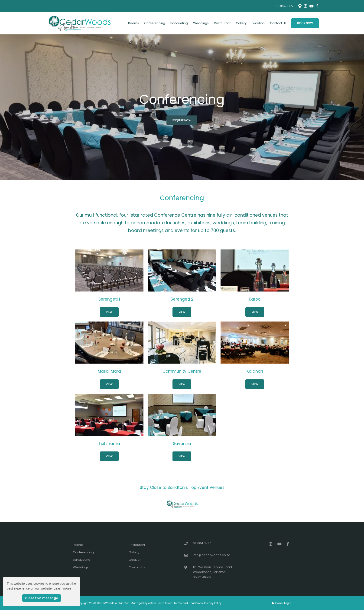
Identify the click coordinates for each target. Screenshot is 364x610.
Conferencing (155, 23)
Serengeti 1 (109, 299)
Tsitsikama (109, 444)
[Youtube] (311, 6)
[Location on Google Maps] (300, 6)
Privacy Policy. (213, 603)
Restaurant (222, 23)
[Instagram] (305, 6)
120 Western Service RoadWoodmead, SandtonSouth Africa (212, 572)
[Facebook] (317, 6)
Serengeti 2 (182, 299)
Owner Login (281, 603)
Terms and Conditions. (188, 603)
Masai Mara (109, 371)
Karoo (255, 299)
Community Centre (182, 371)
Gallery (241, 23)
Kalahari (255, 371)
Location (258, 23)
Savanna (182, 444)
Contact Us (278, 23)
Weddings (201, 23)
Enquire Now (182, 120)
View (109, 312)
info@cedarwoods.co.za (212, 555)
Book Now (305, 23)
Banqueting (179, 23)
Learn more (62, 588)
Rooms (133, 23)
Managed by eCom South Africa (152, 603)
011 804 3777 (284, 6)
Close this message (42, 598)
